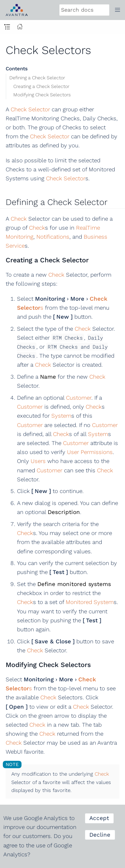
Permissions (97, 452)
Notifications (53, 237)
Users (38, 461)
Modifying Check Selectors (42, 95)
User (73, 452)
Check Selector (30, 109)
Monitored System (90, 602)
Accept (99, 818)
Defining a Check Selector (37, 78)
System (61, 416)
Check (19, 219)
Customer (79, 398)
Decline (100, 835)
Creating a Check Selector (41, 86)
